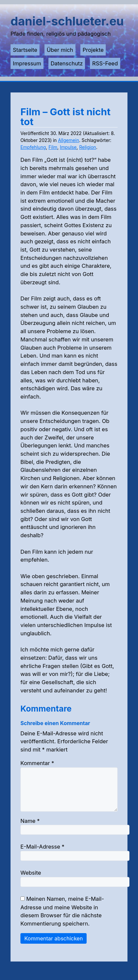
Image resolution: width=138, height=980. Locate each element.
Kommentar (37, 763)
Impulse (68, 147)
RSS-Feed (105, 63)
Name (30, 829)
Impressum (27, 63)
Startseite (25, 50)
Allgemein (69, 140)
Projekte (93, 50)
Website (31, 881)
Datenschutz (67, 63)
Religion (87, 147)
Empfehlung (33, 147)
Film (53, 147)
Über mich (60, 50)
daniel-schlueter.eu (67, 21)
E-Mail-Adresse (42, 855)
